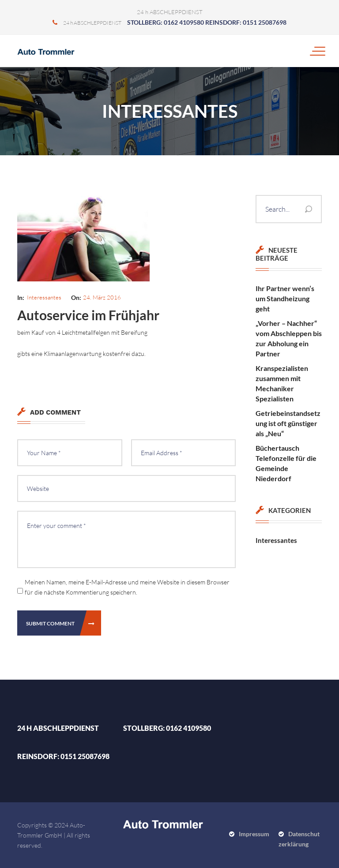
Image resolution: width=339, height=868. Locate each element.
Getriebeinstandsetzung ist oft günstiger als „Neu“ (288, 423)
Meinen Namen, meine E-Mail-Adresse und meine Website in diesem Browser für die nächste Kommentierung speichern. (127, 587)
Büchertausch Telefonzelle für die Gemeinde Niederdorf (286, 463)
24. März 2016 (102, 297)
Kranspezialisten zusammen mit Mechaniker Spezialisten (282, 383)
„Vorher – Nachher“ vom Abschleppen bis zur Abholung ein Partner (289, 338)
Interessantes (44, 297)
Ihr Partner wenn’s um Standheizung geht (285, 298)
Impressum (254, 834)
